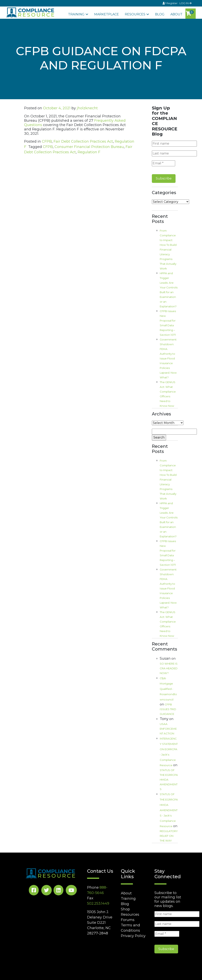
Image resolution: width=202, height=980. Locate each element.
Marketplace (107, 14)
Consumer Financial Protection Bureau (89, 147)
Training (76, 14)
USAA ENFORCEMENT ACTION (168, 729)
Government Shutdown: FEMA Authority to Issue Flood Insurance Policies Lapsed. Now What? (168, 358)
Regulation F (89, 152)
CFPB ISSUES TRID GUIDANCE (168, 709)
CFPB (47, 141)
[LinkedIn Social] (58, 891)
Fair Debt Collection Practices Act (83, 141)
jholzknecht (87, 108)
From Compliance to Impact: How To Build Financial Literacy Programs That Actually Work (168, 250)
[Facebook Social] (34, 891)
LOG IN (186, 3)
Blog (160, 14)
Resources (135, 14)
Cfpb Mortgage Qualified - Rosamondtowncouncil (168, 689)
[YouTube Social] (71, 891)
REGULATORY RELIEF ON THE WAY (169, 836)
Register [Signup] (170, 3)
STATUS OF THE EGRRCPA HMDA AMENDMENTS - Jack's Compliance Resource (169, 810)
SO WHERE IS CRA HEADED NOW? (169, 668)
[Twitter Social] (47, 891)
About (176, 14)
